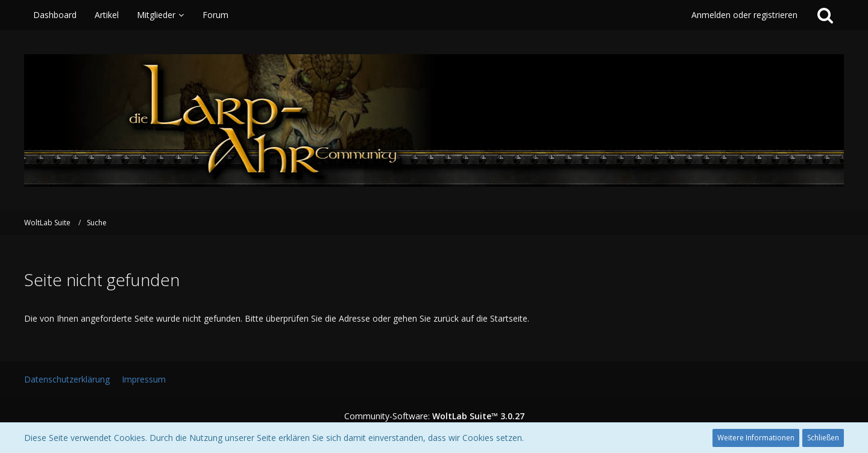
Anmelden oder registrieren (744, 15)
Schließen (823, 438)
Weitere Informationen (756, 438)
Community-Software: (434, 416)
